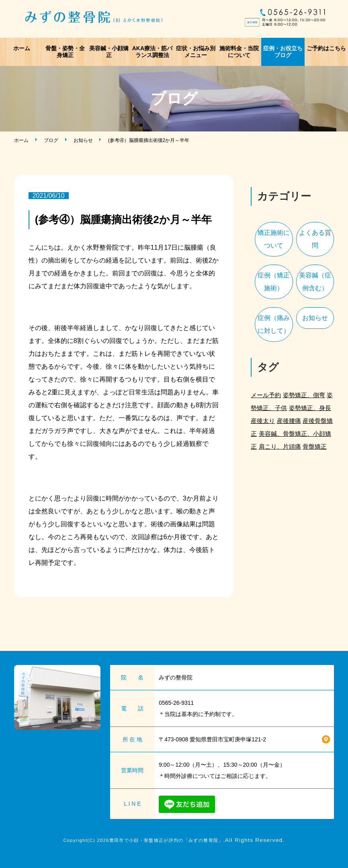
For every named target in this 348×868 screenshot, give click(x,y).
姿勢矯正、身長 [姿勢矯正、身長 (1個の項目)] (310, 408)
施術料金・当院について (239, 52)
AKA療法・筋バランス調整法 (152, 52)
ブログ (51, 140)
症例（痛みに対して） (274, 324)
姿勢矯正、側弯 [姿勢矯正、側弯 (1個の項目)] (304, 395)
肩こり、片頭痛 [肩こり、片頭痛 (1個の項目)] (280, 446)
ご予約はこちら (326, 48)
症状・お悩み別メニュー (196, 52)
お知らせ (83, 140)
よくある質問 (315, 239)
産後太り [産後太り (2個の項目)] (263, 421)
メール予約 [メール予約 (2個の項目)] (266, 395)
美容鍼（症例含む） (315, 282)
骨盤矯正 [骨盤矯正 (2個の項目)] (315, 446)
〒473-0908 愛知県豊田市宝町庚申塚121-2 (212, 739)
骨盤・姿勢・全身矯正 (65, 52)
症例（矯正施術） (274, 282)
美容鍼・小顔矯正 (109, 52)
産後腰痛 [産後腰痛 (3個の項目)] (289, 421)
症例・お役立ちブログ (283, 52)
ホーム (22, 48)
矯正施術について (274, 239)
